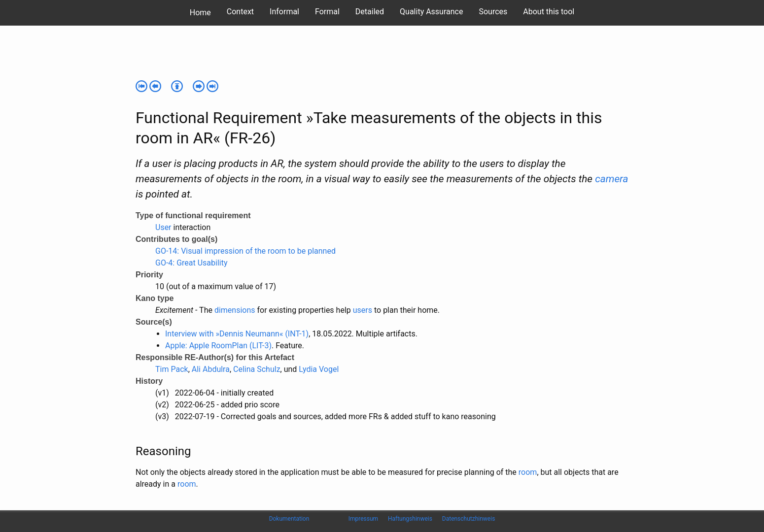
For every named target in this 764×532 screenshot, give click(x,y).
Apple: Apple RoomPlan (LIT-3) (218, 346)
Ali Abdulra (211, 369)
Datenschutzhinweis (469, 519)
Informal (284, 12)
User (163, 227)
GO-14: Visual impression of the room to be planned (245, 251)
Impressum (363, 519)
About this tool (549, 12)
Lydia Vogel (319, 369)
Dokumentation (289, 519)
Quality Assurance (431, 12)
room (528, 472)
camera (611, 179)
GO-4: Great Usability (191, 263)
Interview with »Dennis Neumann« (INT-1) (237, 334)
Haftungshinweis (410, 519)
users (363, 310)
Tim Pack (172, 369)
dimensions (235, 310)
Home (200, 13)
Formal (327, 12)
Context (240, 12)
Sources (493, 12)
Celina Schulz (257, 369)
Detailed (370, 12)
